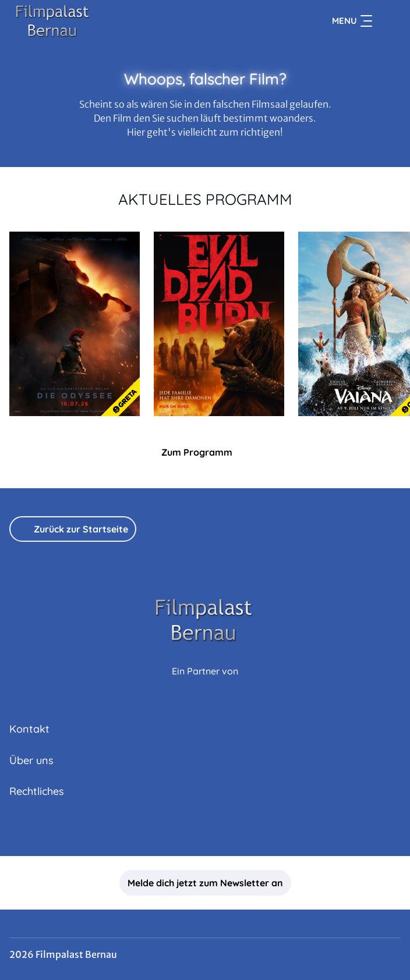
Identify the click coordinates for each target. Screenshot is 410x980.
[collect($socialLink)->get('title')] (205, 830)
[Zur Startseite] (91, 21)
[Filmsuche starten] (389, 21)
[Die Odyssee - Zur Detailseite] (75, 324)
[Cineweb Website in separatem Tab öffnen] (205, 683)
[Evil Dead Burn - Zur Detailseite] (219, 324)
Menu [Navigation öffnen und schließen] (352, 21)
